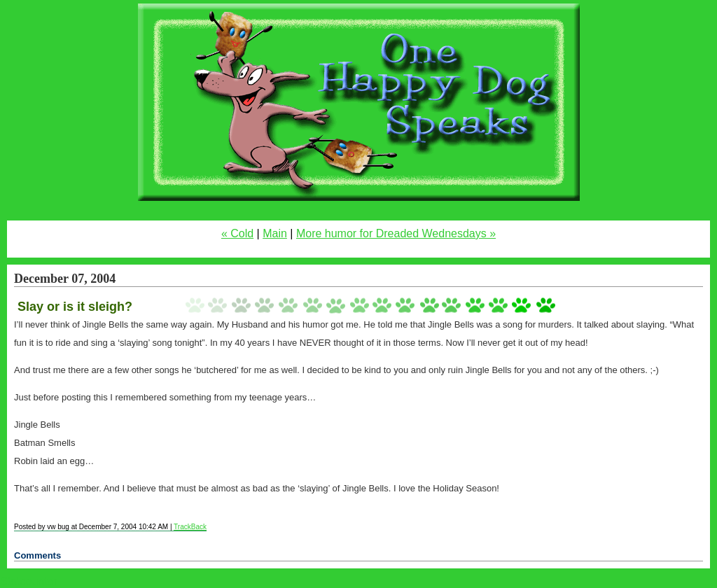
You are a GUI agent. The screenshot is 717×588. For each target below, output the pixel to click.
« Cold (237, 233)
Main (275, 233)
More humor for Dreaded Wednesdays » (396, 233)
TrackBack (190, 527)
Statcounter (29, 581)
